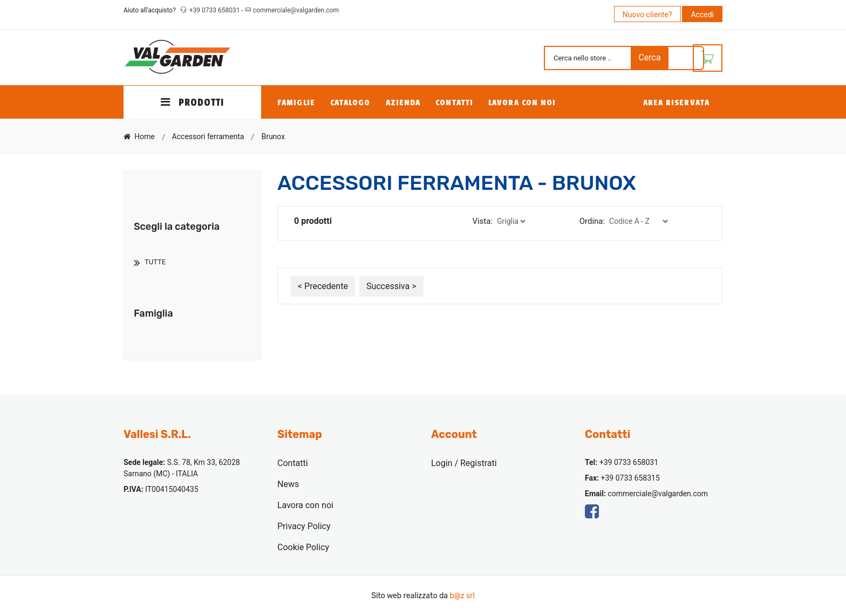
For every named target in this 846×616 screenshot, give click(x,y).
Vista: (482, 221)
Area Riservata (676, 103)
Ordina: (592, 221)
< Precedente (323, 286)
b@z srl (462, 596)
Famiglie (296, 103)
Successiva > (391, 286)
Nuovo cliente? (647, 15)
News (288, 484)
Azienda (403, 103)
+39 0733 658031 (216, 10)
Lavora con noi (522, 103)
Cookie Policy (303, 547)
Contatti (454, 103)
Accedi (702, 15)
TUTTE (155, 262)
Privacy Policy (304, 526)
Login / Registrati (464, 463)
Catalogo (350, 103)
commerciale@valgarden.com (296, 10)
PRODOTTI (193, 102)
